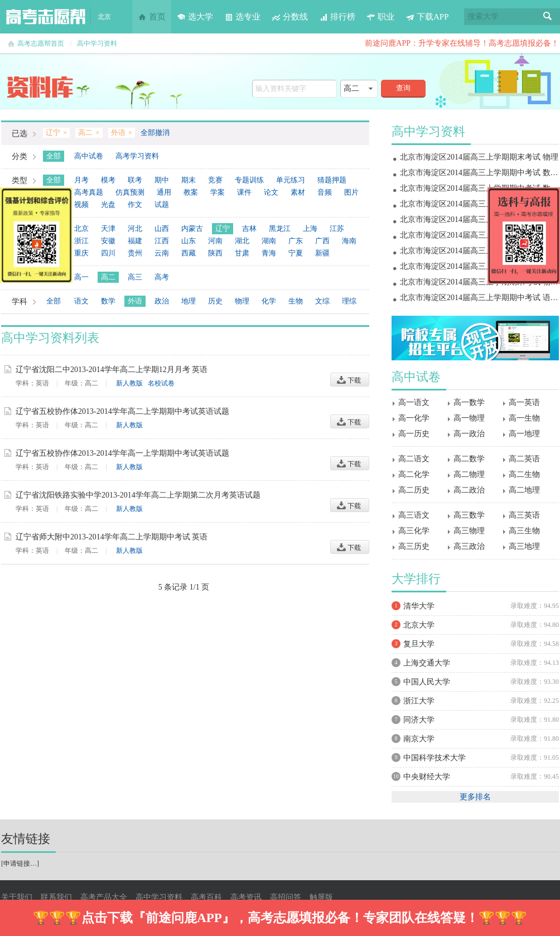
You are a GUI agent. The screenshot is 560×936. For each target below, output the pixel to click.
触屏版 (321, 897)
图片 (351, 192)
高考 (162, 277)
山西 (162, 228)
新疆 (322, 253)
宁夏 (296, 253)
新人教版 (129, 383)
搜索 (548, 17)
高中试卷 (89, 156)
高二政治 (469, 490)
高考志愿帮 (46, 17)
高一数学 (469, 402)
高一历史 (414, 434)
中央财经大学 (427, 777)
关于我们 (17, 897)
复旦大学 (419, 644)
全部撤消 (155, 132)
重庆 (81, 253)
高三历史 (414, 546)
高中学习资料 (97, 44)
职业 (380, 17)
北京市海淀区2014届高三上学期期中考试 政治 (479, 251)
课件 (244, 192)
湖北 (242, 241)
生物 (296, 301)
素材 (298, 192)
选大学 (195, 17)
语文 (81, 301)
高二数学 (469, 459)
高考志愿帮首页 (41, 44)
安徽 (108, 241)
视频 (81, 204)
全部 (54, 156)
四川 (108, 253)
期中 (162, 180)
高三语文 (414, 515)
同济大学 (419, 720)
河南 (215, 241)
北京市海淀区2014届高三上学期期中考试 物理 (479, 266)
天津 (108, 228)
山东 (189, 241)
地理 (189, 301)
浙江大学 (419, 701)
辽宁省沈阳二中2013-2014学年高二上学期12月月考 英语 (112, 370)
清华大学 (419, 606)
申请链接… (20, 863)
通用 (164, 192)
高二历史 (414, 490)
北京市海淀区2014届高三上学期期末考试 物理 (479, 157)
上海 (310, 228)
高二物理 (469, 474)
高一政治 (469, 434)
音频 (325, 192)
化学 (269, 301)
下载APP (427, 17)
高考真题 (89, 192)
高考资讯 (246, 897)
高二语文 (414, 459)
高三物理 (469, 531)
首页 (152, 17)
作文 (135, 204)
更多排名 (475, 797)
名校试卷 (161, 383)
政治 (162, 301)
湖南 (269, 241)
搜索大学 (483, 16)
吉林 (249, 228)
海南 (349, 241)
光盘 (108, 204)
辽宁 (223, 228)
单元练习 (291, 180)
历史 (215, 301)
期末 (189, 180)
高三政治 (469, 546)
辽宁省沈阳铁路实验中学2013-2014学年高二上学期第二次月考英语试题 (138, 495)
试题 (162, 204)
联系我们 (56, 897)
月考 (81, 180)
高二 (108, 277)
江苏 (337, 228)
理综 (349, 301)
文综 (322, 301)
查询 (403, 88)
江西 (162, 241)
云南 (162, 253)
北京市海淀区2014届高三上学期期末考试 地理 (479, 204)
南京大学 (419, 739)
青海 (269, 253)
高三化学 (414, 531)
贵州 (135, 253)
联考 (135, 180)
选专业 (242, 17)
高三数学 (469, 515)
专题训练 (249, 180)
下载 (350, 380)
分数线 (290, 17)
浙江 (81, 241)
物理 (242, 301)
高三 (135, 277)
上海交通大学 (427, 663)
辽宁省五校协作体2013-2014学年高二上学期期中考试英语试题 (122, 411)
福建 (135, 241)
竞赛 (215, 180)
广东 (296, 241)
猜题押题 (332, 180)
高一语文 (414, 402)
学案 (218, 192)
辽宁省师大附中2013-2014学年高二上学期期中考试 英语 (112, 537)
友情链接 (26, 839)
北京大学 (419, 625)
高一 (81, 277)
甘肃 (242, 253)
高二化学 (414, 474)
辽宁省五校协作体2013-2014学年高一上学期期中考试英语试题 (122, 453)
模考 (108, 180)
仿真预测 (130, 192)
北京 (81, 228)
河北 (135, 228)
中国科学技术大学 (435, 758)
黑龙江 (280, 228)
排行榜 (337, 17)
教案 (191, 192)
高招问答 (286, 897)
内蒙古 (192, 228)
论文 (271, 192)
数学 (108, 301)
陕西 (215, 253)
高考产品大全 (104, 897)
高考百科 (206, 897)
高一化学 (414, 418)
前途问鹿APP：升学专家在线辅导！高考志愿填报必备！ (462, 43)
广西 (322, 241)
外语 (135, 301)
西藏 (189, 253)
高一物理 (469, 418)
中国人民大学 (427, 682)
